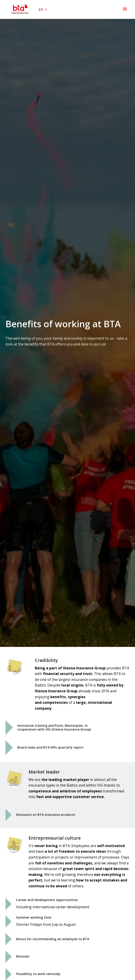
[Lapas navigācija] (125, 9)
